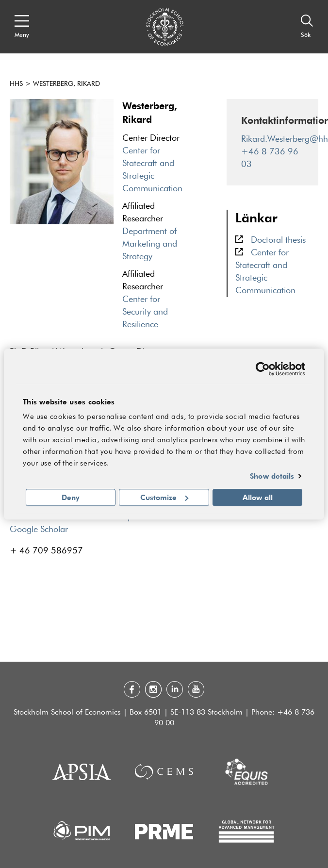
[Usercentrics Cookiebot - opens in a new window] (263, 369)
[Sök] (307, 27)
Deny (71, 497)
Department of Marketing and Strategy (150, 244)
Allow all (258, 497)
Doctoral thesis (278, 240)
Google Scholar (39, 530)
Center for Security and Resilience (145, 312)
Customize (164, 497)
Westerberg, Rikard (66, 84)
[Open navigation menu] (22, 27)
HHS (16, 84)
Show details (272, 476)
